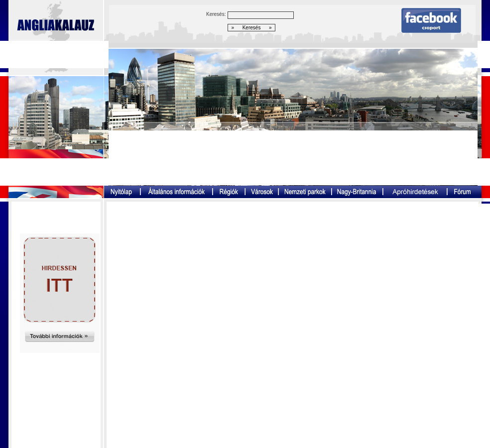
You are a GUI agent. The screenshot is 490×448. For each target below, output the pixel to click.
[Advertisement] (293, 158)
